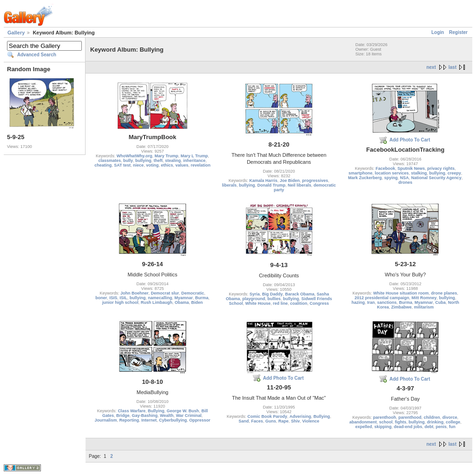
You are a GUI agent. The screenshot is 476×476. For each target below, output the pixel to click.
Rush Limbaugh (157, 302)
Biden (197, 302)
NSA (404, 178)
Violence (311, 421)
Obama (182, 302)
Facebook (385, 168)
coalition (299, 303)
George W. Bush (183, 411)
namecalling (160, 298)
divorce (450, 417)
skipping (383, 427)
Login (438, 32)
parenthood (410, 417)
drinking (436, 422)
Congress (319, 303)
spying (391, 178)
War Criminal (188, 416)
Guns (271, 421)
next (431, 67)
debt (429, 427)
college (453, 422)
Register (458, 32)
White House (258, 303)
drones (405, 182)
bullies (274, 299)
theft (159, 161)
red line (280, 303)
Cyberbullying (173, 420)
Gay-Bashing (145, 416)
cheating (103, 165)
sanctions (387, 302)
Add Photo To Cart (410, 140)
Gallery (16, 33)
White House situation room (401, 293)
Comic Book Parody (267, 416)
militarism (424, 307)
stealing (173, 161)
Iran (371, 302)
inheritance (194, 161)
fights (400, 422)
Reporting (129, 420)
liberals (229, 185)
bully (128, 161)
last (453, 67)
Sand (244, 421)
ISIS (113, 298)
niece (138, 165)
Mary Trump (166, 156)
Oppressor (200, 420)
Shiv (295, 421)
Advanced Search (37, 55)
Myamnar (184, 298)
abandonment (363, 422)
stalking (419, 173)
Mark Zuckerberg (365, 178)
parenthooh (384, 417)
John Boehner (135, 293)
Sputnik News (411, 168)
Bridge (123, 416)
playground (254, 299)
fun (452, 427)
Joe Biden (290, 181)
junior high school (120, 302)
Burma (202, 298)
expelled (364, 427)
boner (101, 298)
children (432, 417)
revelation (201, 165)
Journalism (106, 420)
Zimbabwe (401, 307)
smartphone (361, 173)
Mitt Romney (424, 298)
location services (392, 173)
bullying (143, 161)
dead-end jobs (408, 427)
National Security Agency (436, 178)
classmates (109, 161)
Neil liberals (300, 185)
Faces (257, 421)
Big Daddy (273, 294)
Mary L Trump (195, 156)
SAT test (122, 165)
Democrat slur (165, 293)
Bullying (156, 411)
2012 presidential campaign (382, 298)
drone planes (444, 293)
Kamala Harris (263, 181)
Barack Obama (300, 294)
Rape (284, 421)
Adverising (301, 416)
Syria (255, 294)
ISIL (123, 298)
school (386, 422)
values (182, 165)
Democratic (193, 293)
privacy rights (441, 168)
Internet (149, 420)
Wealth (167, 416)
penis (441, 427)
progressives (315, 181)
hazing (358, 302)
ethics (167, 165)
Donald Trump (271, 185)
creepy (454, 173)
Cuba (440, 302)
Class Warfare (132, 411)
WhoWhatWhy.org (135, 156)
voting (152, 165)
